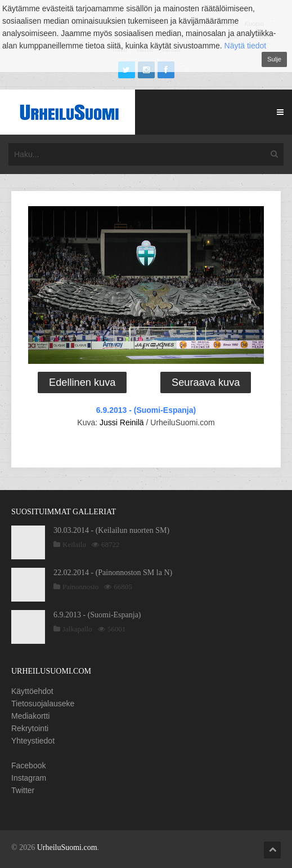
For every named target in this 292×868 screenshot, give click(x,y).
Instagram (29, 778)
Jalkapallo (77, 629)
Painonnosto (80, 587)
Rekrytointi (30, 728)
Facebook (28, 765)
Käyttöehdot (32, 691)
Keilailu (74, 544)
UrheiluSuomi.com (67, 847)
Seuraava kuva (206, 382)
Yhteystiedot (33, 741)
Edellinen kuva (82, 382)
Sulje (274, 59)
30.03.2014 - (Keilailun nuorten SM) (111, 530)
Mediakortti (30, 716)
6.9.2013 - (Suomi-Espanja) (146, 410)
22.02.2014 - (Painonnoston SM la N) (113, 573)
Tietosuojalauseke (43, 704)
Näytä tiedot (246, 46)
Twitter (23, 790)
